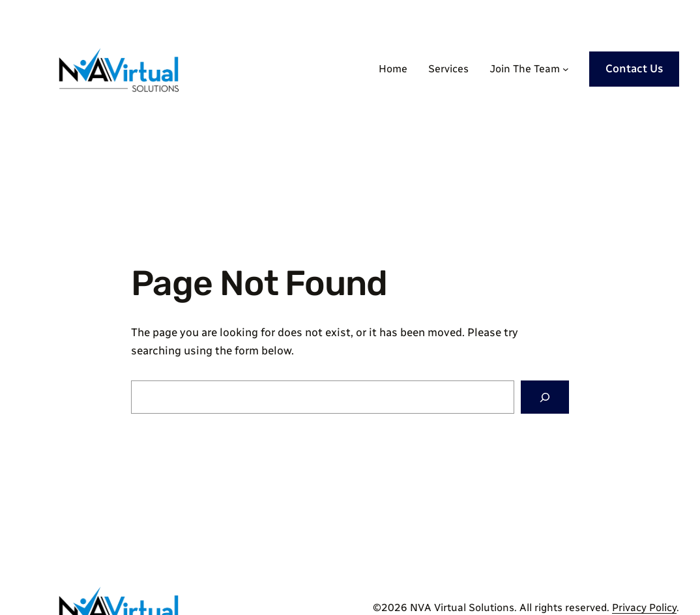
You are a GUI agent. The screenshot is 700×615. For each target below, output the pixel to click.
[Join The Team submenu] (566, 69)
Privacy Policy (644, 608)
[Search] (545, 397)
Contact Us (634, 68)
